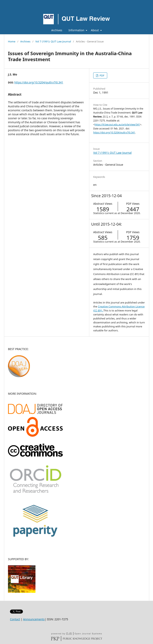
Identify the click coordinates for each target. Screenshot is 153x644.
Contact (15, 619)
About (95, 30)
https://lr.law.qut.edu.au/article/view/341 (117, 125)
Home (12, 41)
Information (77, 30)
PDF (102, 75)
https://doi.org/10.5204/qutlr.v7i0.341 (39, 82)
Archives (57, 30)
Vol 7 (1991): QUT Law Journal (53, 41)
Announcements (34, 619)
